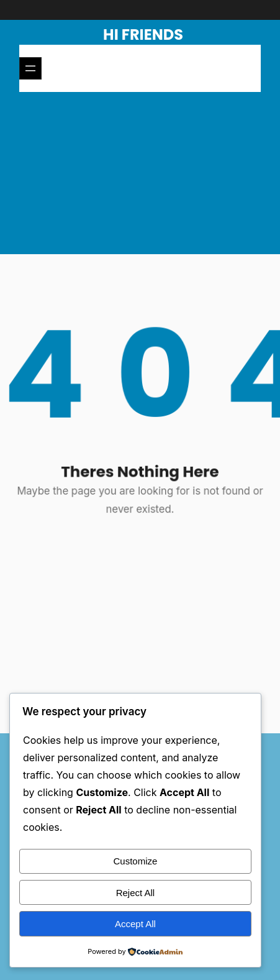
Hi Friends (143, 34)
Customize (136, 861)
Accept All (135, 924)
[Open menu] (30, 68)
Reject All (136, 893)
